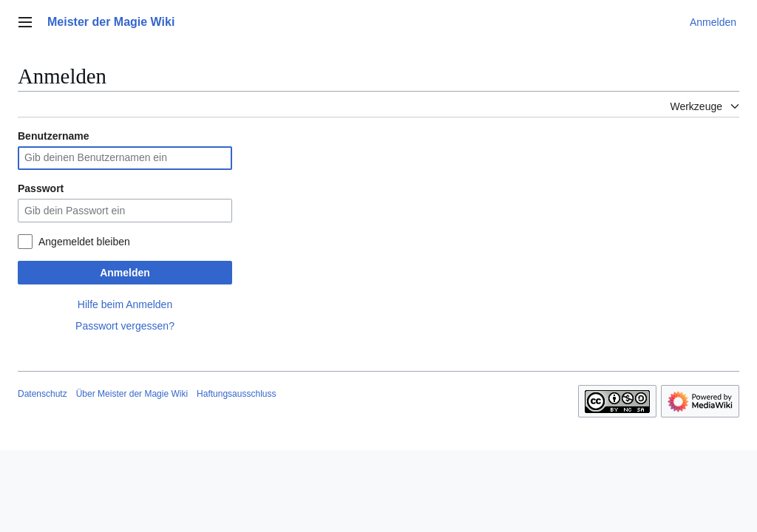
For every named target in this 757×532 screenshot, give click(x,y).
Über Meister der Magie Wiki (132, 394)
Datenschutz (43, 394)
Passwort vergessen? (125, 326)
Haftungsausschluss (236, 394)
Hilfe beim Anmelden (125, 304)
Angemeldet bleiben (84, 242)
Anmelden (125, 273)
